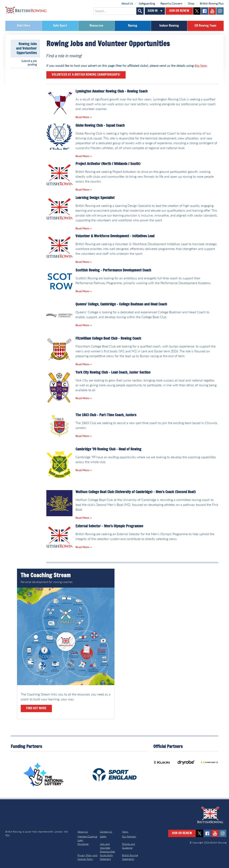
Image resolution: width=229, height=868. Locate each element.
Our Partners (129, 836)
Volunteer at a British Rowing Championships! (86, 75)
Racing (133, 26)
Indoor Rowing (169, 26)
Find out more (36, 708)
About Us (127, 3)
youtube (212, 11)
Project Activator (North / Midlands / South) (108, 164)
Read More (82, 117)
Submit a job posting (29, 63)
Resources (96, 26)
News (125, 832)
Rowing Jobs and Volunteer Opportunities (26, 48)
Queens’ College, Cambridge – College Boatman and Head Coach (121, 304)
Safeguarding (147, 3)
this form (201, 65)
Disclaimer (83, 844)
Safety (103, 836)
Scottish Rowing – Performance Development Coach (113, 270)
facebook (205, 11)
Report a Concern (171, 3)
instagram (220, 11)
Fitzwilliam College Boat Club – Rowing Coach (108, 339)
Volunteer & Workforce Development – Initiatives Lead (115, 236)
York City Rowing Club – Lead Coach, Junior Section (113, 373)
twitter (197, 11)
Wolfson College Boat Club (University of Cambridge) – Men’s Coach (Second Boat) (136, 492)
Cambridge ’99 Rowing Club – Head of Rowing (108, 449)
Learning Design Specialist (95, 198)
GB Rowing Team (205, 26)
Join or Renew (179, 11)
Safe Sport (60, 26)
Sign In (153, 11)
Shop (191, 3)
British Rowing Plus (212, 3)
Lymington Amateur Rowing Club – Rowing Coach (112, 91)
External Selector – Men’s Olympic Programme (109, 526)
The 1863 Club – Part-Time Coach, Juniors (106, 415)
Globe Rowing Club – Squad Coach (100, 126)
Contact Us (106, 832)
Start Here (24, 26)
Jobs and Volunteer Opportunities (107, 848)
